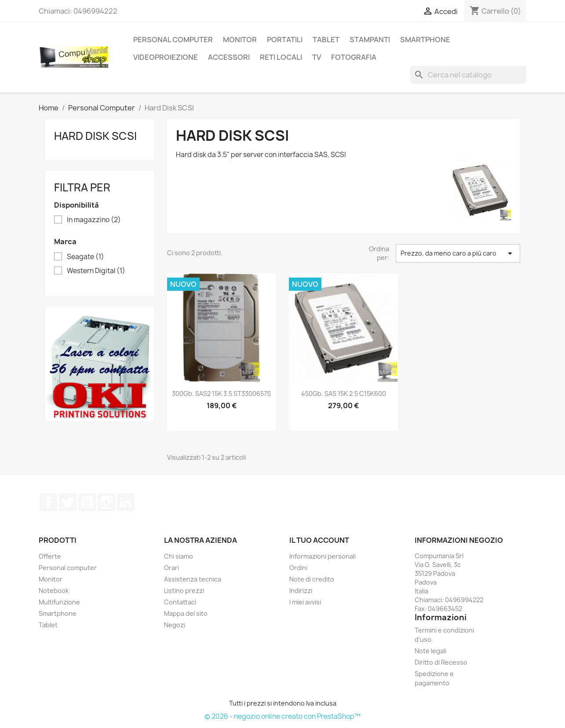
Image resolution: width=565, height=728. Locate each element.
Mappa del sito (186, 613)
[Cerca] (468, 75)
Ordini (298, 568)
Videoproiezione (166, 57)
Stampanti (370, 40)
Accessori (229, 57)
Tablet (326, 40)
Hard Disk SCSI (95, 136)
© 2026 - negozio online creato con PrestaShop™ (282, 716)
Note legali (430, 651)
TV (317, 57)
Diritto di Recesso (441, 662)
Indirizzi (301, 591)
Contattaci (180, 602)
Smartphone (58, 613)
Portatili (285, 40)
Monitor (240, 40)
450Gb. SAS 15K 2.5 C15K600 (344, 393)
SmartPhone (425, 40)
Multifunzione (59, 602)
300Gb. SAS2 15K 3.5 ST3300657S (221, 393)
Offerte (50, 556)
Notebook (54, 591)
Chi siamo (179, 556)
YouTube (87, 502)
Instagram (106, 502)
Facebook (48, 502)
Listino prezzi (184, 591)
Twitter (68, 502)
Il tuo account (319, 540)
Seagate (86, 257)
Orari (171, 568)
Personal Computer (173, 40)
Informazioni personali (323, 556)
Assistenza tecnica (193, 579)
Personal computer (68, 568)
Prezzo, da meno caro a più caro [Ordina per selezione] (458, 253)
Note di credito (312, 579)
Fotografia (354, 57)
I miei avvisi (305, 602)
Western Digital (96, 271)
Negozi (175, 625)
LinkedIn (126, 502)
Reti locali (281, 57)
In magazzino (94, 220)
